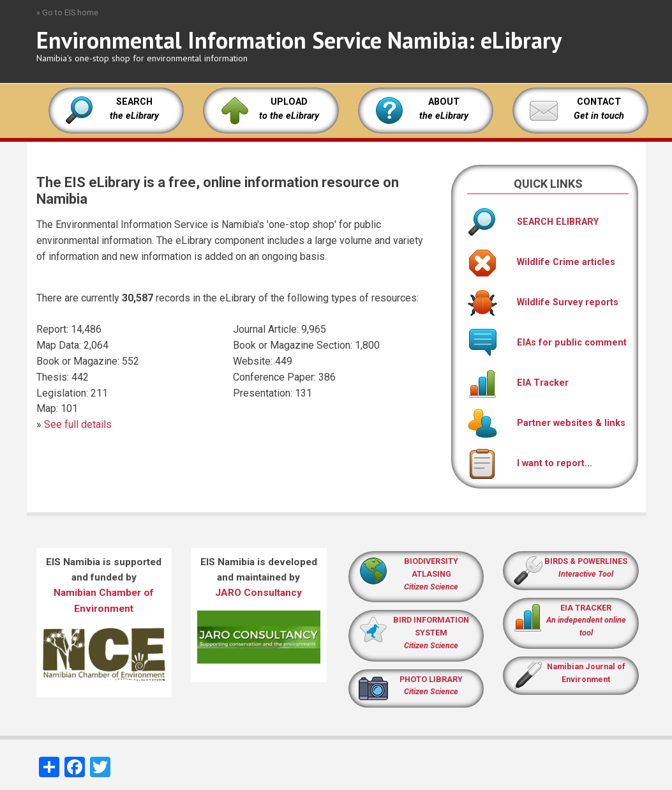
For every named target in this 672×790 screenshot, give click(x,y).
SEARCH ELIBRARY (533, 222)
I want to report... (530, 463)
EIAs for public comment (547, 343)
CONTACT (599, 102)
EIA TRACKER (586, 608)
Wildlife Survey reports (543, 302)
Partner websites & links (546, 423)
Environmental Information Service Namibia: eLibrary (299, 40)
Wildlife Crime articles (541, 262)
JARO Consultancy (258, 593)
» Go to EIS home (67, 12)
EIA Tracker (518, 383)
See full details (78, 424)
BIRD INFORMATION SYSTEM (431, 633)
